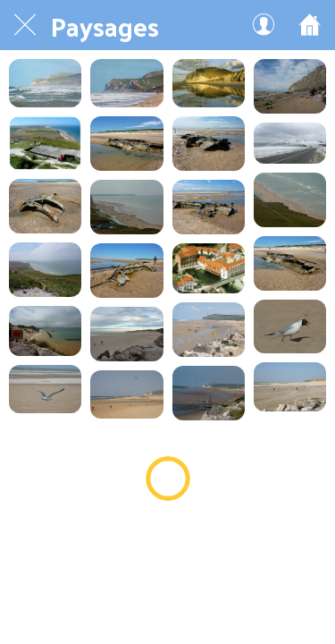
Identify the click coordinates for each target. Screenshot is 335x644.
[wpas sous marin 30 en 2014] (209, 144)
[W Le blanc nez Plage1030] (290, 200)
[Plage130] (209, 393)
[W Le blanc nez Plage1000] (45, 270)
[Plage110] (290, 386)
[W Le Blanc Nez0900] (45, 143)
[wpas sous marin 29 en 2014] (45, 206)
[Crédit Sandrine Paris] (45, 83)
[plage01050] (126, 334)
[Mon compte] (264, 25)
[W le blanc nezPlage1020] (290, 86)
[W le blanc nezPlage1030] (209, 83)
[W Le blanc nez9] (290, 143)
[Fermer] (25, 25)
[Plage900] (45, 389)
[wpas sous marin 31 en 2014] (126, 144)
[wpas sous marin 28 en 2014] (209, 207)
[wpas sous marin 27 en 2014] (126, 271)
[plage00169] (126, 394)
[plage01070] (45, 331)
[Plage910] (290, 327)
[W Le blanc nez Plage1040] (126, 207)
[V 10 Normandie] (209, 268)
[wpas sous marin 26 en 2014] (290, 263)
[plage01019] (209, 330)
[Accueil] (310, 25)
